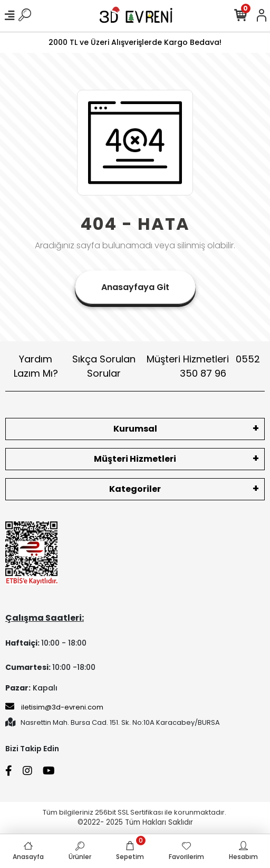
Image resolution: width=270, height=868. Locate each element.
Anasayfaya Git (135, 287)
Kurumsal (135, 429)
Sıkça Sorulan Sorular (104, 366)
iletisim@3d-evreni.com (54, 707)
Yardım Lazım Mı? (36, 366)
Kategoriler (135, 489)
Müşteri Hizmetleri (203, 366)
